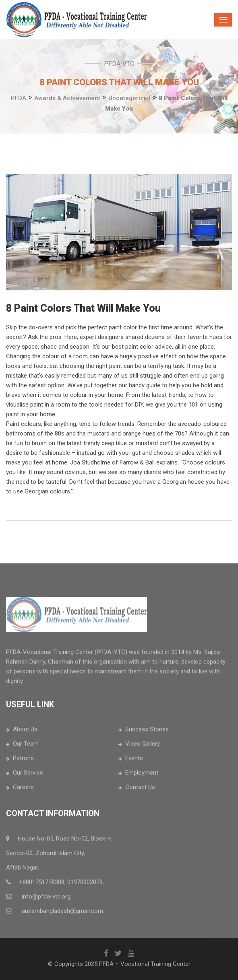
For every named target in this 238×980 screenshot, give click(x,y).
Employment (142, 775)
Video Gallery (143, 746)
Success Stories (147, 732)
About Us (25, 732)
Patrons (23, 761)
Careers (23, 790)
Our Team (26, 746)
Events (134, 761)
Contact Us (140, 790)
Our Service (28, 775)
